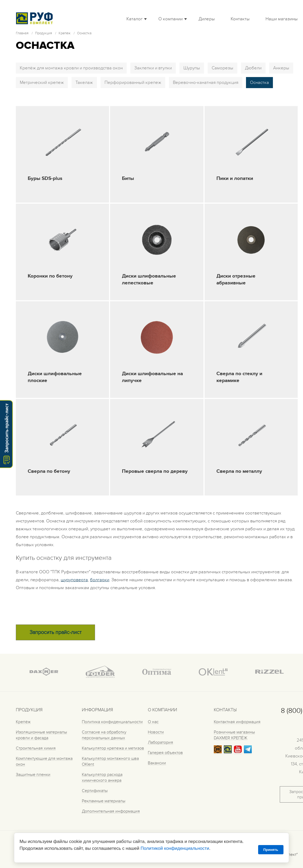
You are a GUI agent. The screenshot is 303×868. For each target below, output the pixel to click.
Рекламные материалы (104, 801)
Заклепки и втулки (153, 68)
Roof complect (36, 18)
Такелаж (84, 83)
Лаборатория (160, 742)
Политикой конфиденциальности (175, 848)
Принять (271, 850)
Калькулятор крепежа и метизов (113, 748)
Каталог (134, 19)
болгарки (100, 580)
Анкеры (281, 68)
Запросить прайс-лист (56, 632)
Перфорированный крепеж (133, 83)
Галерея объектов (165, 753)
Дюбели (253, 68)
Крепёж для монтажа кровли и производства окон (71, 68)
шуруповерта (74, 580)
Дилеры (207, 19)
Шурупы (192, 68)
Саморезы (222, 68)
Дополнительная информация (111, 811)
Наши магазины (282, 19)
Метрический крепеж (42, 83)
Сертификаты (95, 791)
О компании (171, 19)
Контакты (240, 19)
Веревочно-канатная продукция (206, 83)
